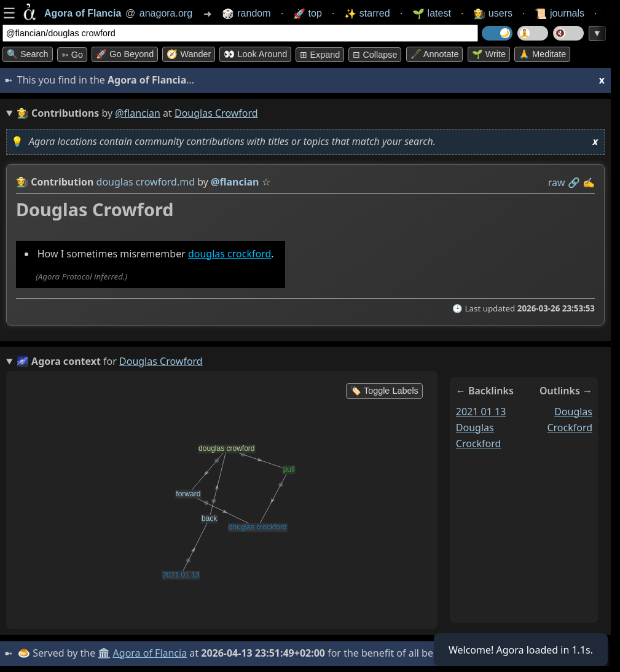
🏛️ (104, 653)
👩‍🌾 (22, 182)
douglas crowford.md (146, 182)
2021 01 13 (481, 412)
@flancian (138, 113)
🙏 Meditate (542, 54)
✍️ (589, 182)
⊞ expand (320, 55)
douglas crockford (230, 254)
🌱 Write (489, 54)
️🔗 (574, 182)
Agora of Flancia (150, 653)
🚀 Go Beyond (125, 54)
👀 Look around (255, 54)
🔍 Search (28, 54)
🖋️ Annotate (435, 54)
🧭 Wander (189, 54)
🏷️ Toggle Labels (384, 391)
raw (557, 182)
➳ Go (72, 55)
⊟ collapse (375, 55)
